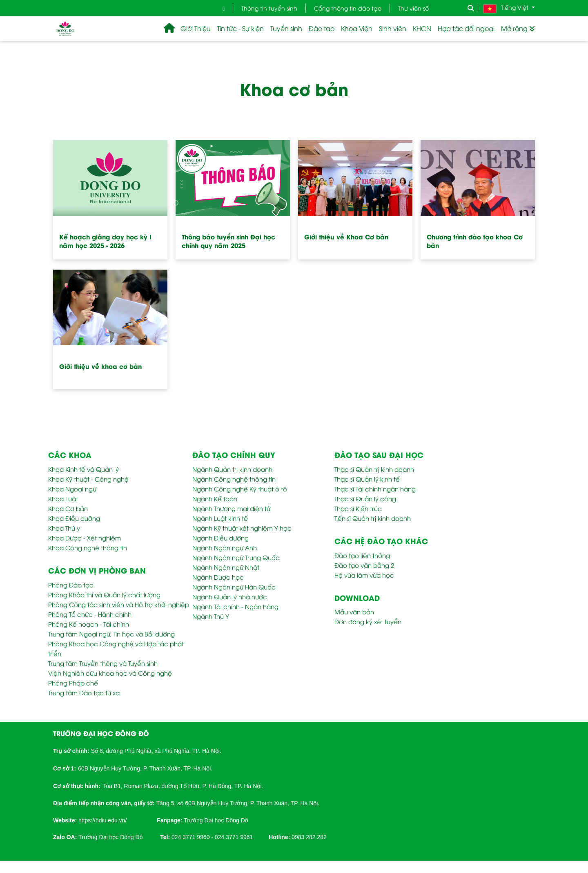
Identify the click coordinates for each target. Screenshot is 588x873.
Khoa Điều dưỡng (74, 518)
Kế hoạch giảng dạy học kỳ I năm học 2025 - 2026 (105, 241)
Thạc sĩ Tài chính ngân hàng (375, 489)
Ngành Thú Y (211, 616)
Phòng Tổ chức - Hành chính (90, 614)
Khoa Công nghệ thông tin (88, 547)
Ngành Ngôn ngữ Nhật (226, 567)
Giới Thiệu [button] (196, 28)
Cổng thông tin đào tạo (348, 8)
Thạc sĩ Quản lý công (365, 498)
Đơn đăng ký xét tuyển (368, 621)
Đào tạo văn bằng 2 (364, 565)
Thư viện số (413, 8)
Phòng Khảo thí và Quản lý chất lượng (104, 594)
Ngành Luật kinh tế (220, 518)
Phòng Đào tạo (71, 585)
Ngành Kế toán (215, 498)
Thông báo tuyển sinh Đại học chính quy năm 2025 (228, 241)
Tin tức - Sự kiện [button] (241, 28)
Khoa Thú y (64, 528)
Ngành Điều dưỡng (220, 538)
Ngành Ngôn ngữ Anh (225, 547)
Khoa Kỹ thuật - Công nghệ (88, 479)
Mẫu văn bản (354, 612)
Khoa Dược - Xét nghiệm (85, 538)
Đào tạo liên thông (362, 555)
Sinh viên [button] (393, 28)
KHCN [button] (422, 28)
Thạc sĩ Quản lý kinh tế (367, 479)
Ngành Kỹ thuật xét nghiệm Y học (242, 528)
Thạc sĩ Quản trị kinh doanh (374, 469)
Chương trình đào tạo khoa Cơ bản (475, 241)
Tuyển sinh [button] (286, 28)
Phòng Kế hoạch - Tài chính (89, 624)
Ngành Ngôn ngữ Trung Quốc (236, 557)
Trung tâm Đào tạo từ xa (84, 692)
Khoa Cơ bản (68, 508)
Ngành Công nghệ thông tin (234, 479)
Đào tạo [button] (322, 28)
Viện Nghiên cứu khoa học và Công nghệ (110, 673)
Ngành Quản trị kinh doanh (232, 469)
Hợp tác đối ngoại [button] (466, 28)
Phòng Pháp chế (73, 683)
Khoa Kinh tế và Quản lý (84, 469)
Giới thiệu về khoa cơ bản (100, 366)
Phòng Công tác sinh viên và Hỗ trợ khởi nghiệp (119, 604)
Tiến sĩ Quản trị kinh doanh (373, 518)
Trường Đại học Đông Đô (216, 820)
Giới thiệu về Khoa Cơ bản (346, 237)
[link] (102, 819)
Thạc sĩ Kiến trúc (358, 508)
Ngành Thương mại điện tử (231, 508)
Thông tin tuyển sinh (269, 8)
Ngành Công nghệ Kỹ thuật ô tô (240, 489)
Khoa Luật (63, 498)
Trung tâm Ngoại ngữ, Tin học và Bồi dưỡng (111, 634)
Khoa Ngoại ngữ (72, 489)
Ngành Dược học (218, 577)
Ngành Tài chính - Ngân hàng (235, 606)
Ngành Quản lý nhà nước (230, 596)
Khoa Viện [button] (357, 28)
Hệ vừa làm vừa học (364, 575)
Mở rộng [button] (518, 28)
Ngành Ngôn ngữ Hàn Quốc (234, 587)
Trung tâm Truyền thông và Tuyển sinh (103, 663)
